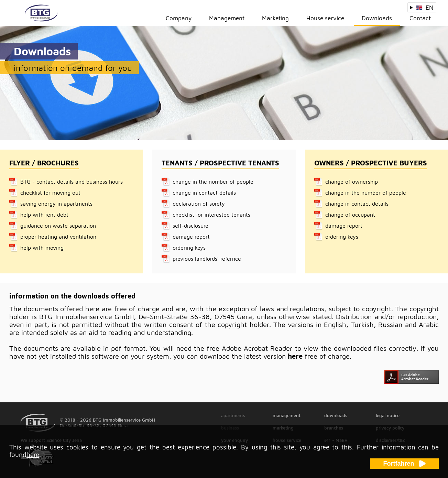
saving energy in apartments (56, 204)
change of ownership (352, 182)
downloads (336, 415)
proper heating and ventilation (58, 237)
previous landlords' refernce (207, 259)
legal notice (388, 415)
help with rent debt (44, 215)
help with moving (42, 248)
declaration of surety (199, 204)
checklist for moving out (50, 193)
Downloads (377, 18)
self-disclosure (190, 226)
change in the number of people (213, 182)
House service (325, 18)
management (287, 415)
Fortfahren (405, 464)
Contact (420, 18)
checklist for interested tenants (211, 215)
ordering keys (189, 248)
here (295, 356)
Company (179, 18)
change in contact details (204, 193)
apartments (233, 415)
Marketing (275, 18)
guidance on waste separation (58, 226)
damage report (191, 237)
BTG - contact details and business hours (72, 182)
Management (227, 18)
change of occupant (350, 215)
